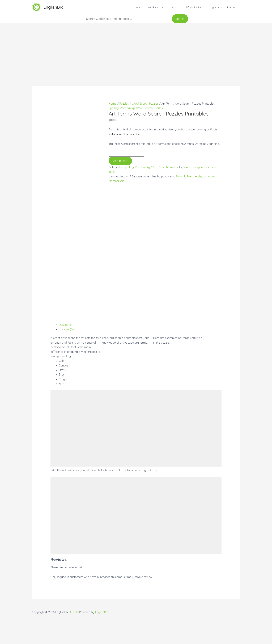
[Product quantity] (126, 154)
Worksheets (155, 7)
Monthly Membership (190, 176)
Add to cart (120, 161)
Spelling (114, 108)
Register (214, 7)
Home (112, 104)
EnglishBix (53, 7)
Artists (205, 167)
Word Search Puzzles (145, 104)
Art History (193, 167)
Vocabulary (127, 108)
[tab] (140, 354)
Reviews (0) (66, 359)
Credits (75, 642)
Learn (174, 7)
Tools (136, 7)
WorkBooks (193, 7)
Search (180, 19)
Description (66, 354)
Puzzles (124, 104)
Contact (232, 7)
